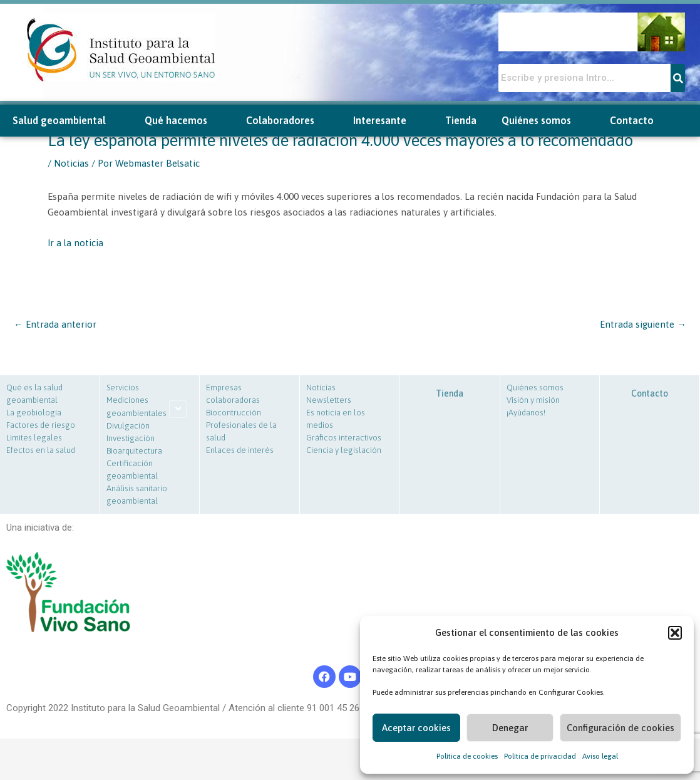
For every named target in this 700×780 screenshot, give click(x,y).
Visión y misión (533, 400)
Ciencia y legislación (344, 450)
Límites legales (34, 438)
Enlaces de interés (240, 450)
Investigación (131, 438)
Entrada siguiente (643, 324)
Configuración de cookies (620, 728)
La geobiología (34, 413)
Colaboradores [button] (287, 121)
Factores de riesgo (41, 425)
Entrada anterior (55, 324)
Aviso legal (600, 756)
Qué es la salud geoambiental (34, 394)
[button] (675, 633)
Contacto (632, 120)
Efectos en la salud (41, 450)
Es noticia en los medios (336, 419)
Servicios (123, 387)
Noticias (71, 163)
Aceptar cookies (416, 728)
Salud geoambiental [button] (66, 121)
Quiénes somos (535, 387)
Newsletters (329, 400)
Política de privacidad (540, 756)
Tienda (461, 120)
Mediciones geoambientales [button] (136, 407)
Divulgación (128, 426)
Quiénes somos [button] (543, 121)
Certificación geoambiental (132, 470)
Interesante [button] (387, 121)
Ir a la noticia (76, 243)
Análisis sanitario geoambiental (137, 495)
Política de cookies (467, 756)
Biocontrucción (234, 413)
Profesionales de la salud (241, 431)
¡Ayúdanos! (526, 413)
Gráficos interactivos (344, 438)
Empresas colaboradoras (233, 394)
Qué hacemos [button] (183, 121)
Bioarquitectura (134, 451)
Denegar (510, 728)
